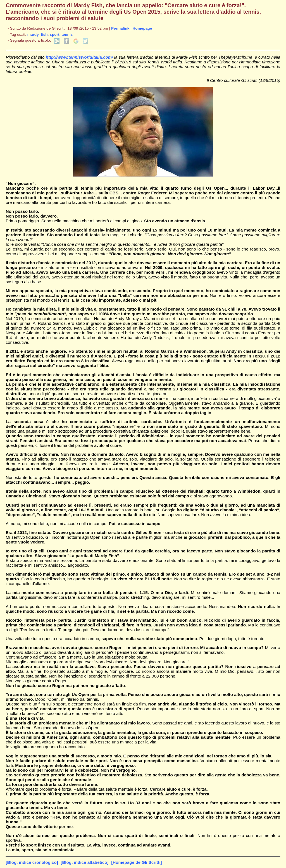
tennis (67, 34)
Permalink (120, 28)
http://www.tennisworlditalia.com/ (79, 57)
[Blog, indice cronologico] (32, 862)
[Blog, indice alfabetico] (84, 862)
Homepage (142, 28)
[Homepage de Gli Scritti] (136, 862)
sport (54, 34)
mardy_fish (38, 34)
